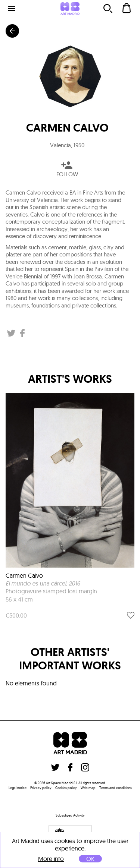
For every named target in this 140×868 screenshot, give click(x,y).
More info (51, 859)
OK (90, 859)
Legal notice (18, 788)
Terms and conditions (116, 788)
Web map (88, 788)
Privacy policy (41, 788)
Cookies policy (66, 788)
